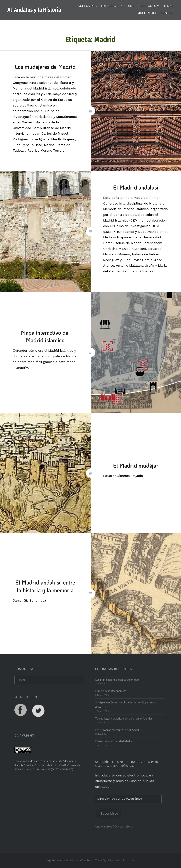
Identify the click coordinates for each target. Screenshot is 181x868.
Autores (128, 6)
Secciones (148, 6)
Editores (109, 6)
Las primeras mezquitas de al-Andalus (118, 730)
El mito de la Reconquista (111, 691)
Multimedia (147, 13)
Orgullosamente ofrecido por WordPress (70, 860)
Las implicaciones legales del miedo (117, 680)
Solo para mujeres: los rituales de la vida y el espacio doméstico (127, 705)
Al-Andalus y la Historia (34, 10)
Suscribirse (109, 813)
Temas (169, 6)
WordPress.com (125, 860)
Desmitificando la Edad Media (114, 741)
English (167, 13)
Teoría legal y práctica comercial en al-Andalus (124, 718)
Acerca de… (87, 6)
